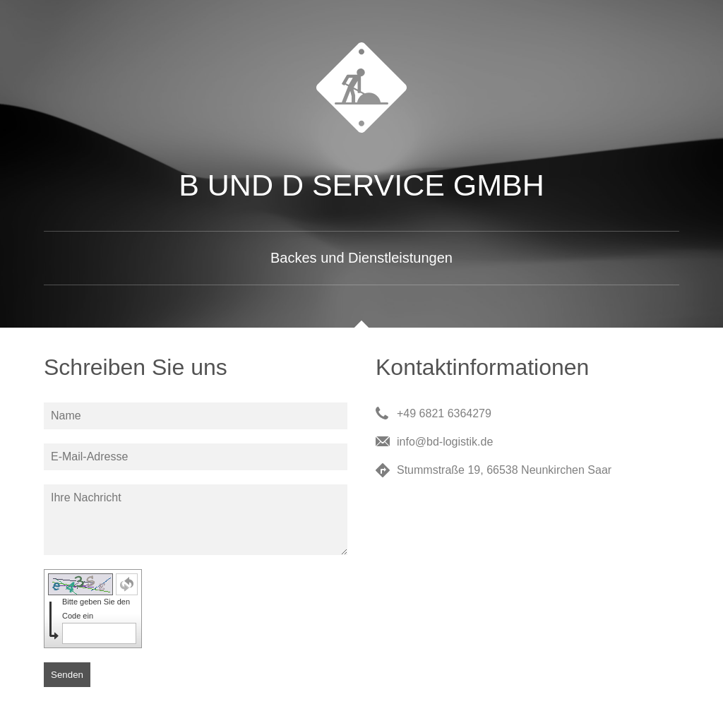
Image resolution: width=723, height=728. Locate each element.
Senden (67, 675)
